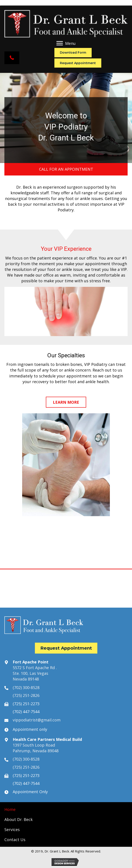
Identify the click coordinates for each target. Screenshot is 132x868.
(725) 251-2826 (26, 695)
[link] (10, 809)
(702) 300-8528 (26, 687)
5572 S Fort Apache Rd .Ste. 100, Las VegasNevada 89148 (35, 673)
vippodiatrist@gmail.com (37, 720)
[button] (12, 58)
